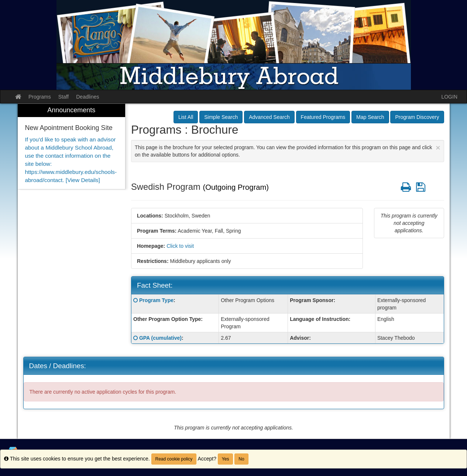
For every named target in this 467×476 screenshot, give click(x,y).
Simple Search (221, 117)
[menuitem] (72, 146)
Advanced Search (269, 117)
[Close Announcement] (438, 148)
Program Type (156, 300)
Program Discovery (417, 117)
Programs (40, 97)
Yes (226, 459)
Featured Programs (323, 117)
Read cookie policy (174, 459)
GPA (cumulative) (160, 338)
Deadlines (87, 97)
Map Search (370, 117)
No (241, 459)
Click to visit (180, 246)
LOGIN (449, 97)
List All (186, 117)
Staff (64, 97)
